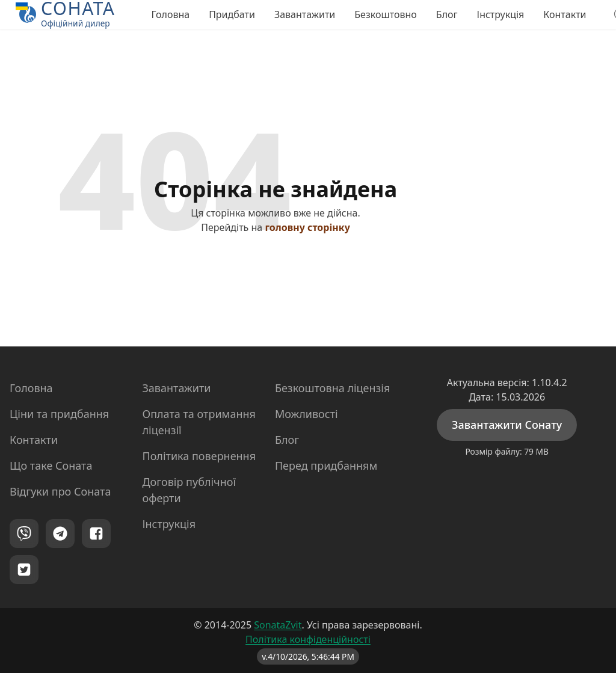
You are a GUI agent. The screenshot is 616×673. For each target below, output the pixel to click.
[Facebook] (96, 533)
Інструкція (501, 14)
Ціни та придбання (59, 414)
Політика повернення (199, 456)
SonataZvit (278, 625)
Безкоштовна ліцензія (333, 388)
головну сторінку (307, 227)
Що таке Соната (51, 466)
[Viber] (24, 533)
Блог (447, 14)
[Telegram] (60, 533)
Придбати (232, 14)
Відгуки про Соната (60, 491)
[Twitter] (24, 570)
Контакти (565, 14)
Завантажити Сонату (507, 425)
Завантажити (305, 14)
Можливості (306, 414)
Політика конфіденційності (308, 639)
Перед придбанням (326, 466)
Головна (170, 14)
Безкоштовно (386, 14)
